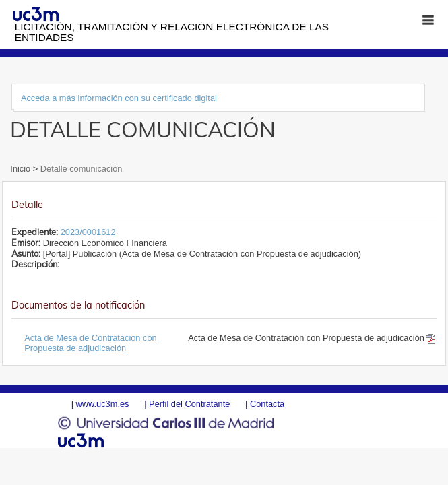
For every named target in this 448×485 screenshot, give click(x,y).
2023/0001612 (88, 232)
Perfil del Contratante (189, 404)
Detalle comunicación (80, 169)
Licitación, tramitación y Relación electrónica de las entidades (172, 32)
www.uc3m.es (103, 404)
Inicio (21, 169)
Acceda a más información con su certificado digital (119, 98)
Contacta (267, 404)
